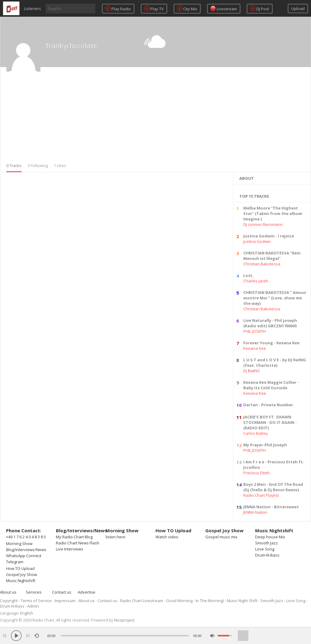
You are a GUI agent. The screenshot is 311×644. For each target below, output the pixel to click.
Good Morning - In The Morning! (195, 601)
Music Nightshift (21, 581)
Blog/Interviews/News (26, 550)
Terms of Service (36, 601)
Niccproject (124, 620)
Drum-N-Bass (267, 555)
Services (34, 592)
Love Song (265, 549)
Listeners (32, 9)
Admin (33, 606)
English (27, 613)
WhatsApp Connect (24, 556)
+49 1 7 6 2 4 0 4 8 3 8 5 (26, 537)
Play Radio (118, 9)
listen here (116, 537)
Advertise (87, 592)
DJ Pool (260, 9)
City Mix (187, 9)
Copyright (9, 601)
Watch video (167, 537)
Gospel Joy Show (22, 574)
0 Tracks (14, 165)
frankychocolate (71, 45)
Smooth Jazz (267, 543)
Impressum (65, 601)
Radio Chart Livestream (142, 601)
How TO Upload (20, 568)
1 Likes (60, 165)
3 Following (38, 165)
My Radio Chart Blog (74, 537)
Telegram (15, 562)
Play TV (154, 9)
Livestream (224, 9)
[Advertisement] (155, 117)
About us (8, 592)
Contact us (62, 592)
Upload (298, 9)
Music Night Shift (242, 601)
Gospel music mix (221, 537)
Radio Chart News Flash (78, 543)
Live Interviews (70, 549)
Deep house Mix (270, 537)
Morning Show (19, 543)
